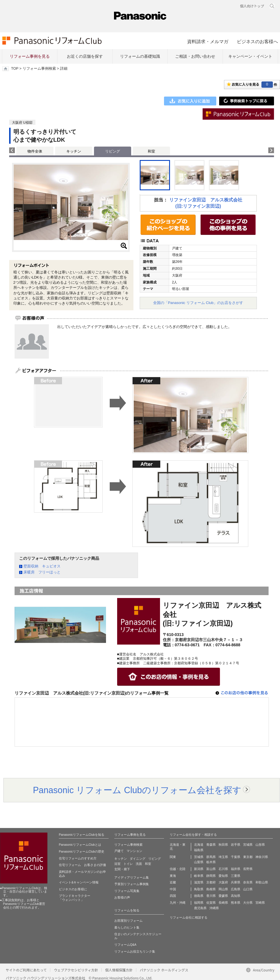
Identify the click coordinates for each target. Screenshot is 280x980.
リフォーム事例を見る (30, 56)
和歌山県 (262, 882)
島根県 (211, 889)
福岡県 (199, 903)
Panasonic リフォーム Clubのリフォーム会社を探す (137, 790)
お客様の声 (122, 897)
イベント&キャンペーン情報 (79, 882)
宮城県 (248, 845)
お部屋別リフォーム (128, 921)
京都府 (211, 882)
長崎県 (223, 903)
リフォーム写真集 (127, 891)
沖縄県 (214, 908)
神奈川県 (262, 857)
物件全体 (35, 151)
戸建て (119, 851)
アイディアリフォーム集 (132, 877)
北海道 (199, 845)
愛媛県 (223, 896)
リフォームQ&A (125, 945)
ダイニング (138, 859)
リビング (155, 859)
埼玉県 (223, 857)
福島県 (199, 850)
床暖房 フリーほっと (42, 572)
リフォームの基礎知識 (140, 56)
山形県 (260, 845)
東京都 (248, 857)
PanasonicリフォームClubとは (80, 845)
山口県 (248, 889)
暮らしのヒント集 (127, 927)
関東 (173, 857)
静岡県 (211, 876)
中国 (173, 889)
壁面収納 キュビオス (42, 566)
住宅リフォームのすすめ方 (78, 858)
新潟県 (199, 869)
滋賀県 (199, 882)
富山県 (211, 869)
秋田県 (223, 845)
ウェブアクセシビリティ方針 (76, 970)
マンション (134, 851)
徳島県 (199, 896)
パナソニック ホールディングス (164, 970)
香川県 (211, 896)
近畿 (173, 882)
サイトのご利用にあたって (26, 970)
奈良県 (248, 882)
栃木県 (211, 862)
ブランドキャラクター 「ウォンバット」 (75, 898)
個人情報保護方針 (119, 970)
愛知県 (223, 876)
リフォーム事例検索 (39, 69)
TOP (15, 69)
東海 (173, 876)
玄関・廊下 (122, 869)
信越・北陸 (178, 869)
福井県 (236, 869)
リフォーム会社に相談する (189, 917)
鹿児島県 (200, 908)
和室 (151, 151)
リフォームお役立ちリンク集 (135, 951)
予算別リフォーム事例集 (132, 884)
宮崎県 (260, 903)
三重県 (236, 876)
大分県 (248, 903)
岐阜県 (199, 876)
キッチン (74, 151)
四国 (173, 896)
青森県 (211, 845)
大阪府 (223, 882)
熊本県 (236, 903)
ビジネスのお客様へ (257, 41)
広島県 (236, 889)
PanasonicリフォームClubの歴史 (82, 851)
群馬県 (211, 857)
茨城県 (199, 857)
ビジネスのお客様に (73, 889)
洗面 (139, 864)
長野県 (248, 869)
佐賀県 (211, 903)
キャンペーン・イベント (250, 56)
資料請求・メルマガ (208, 41)
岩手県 (236, 845)
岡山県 (223, 889)
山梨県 (199, 862)
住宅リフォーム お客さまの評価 (82, 865)
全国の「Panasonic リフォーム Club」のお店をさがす (198, 303)
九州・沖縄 (178, 903)
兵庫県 (236, 882)
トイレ (128, 864)
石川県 (223, 869)
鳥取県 (199, 889)
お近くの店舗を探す (85, 56)
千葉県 (236, 857)
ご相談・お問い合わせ (195, 56)
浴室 (117, 864)
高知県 (236, 896)
